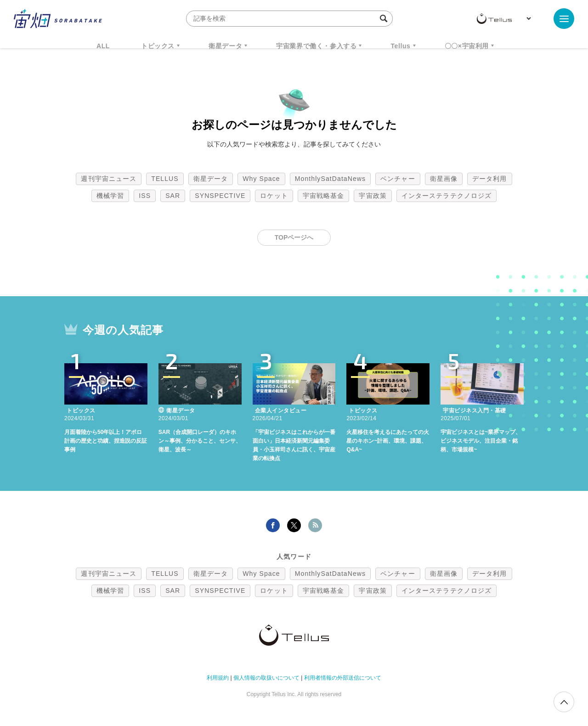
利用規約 (218, 678)
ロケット (274, 196)
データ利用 (490, 179)
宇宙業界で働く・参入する (316, 46)
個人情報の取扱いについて (266, 678)
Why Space (261, 179)
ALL (103, 46)
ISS (145, 196)
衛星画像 (444, 179)
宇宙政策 (373, 196)
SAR (173, 196)
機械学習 (110, 196)
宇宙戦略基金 (324, 196)
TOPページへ (294, 237)
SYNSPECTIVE (220, 196)
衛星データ (225, 46)
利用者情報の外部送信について (343, 678)
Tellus (400, 46)
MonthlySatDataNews (330, 179)
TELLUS (165, 179)
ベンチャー (398, 179)
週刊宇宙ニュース (109, 179)
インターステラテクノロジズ (447, 196)
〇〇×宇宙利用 (467, 46)
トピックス (158, 46)
